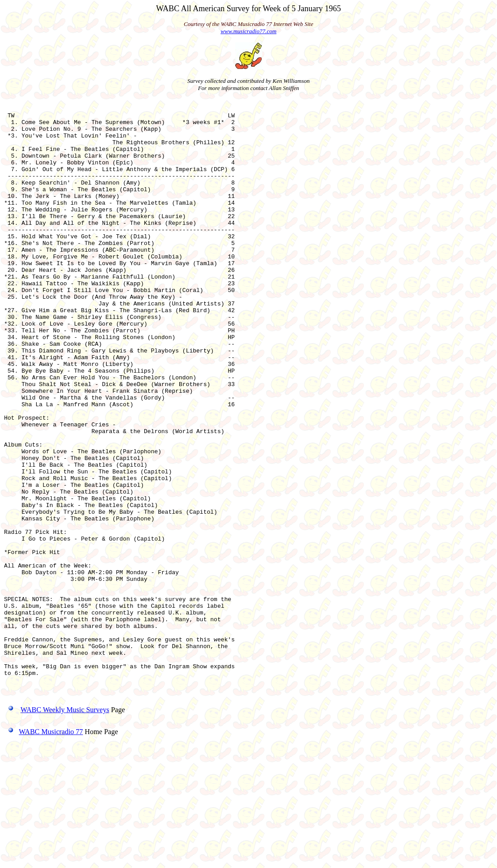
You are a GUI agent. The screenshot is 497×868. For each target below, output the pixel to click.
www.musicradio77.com (248, 31)
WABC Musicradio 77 (43, 847)
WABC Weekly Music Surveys (65, 825)
